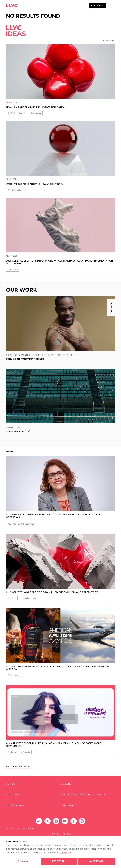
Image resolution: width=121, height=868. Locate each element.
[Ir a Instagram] (56, 821)
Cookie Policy (65, 853)
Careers (66, 784)
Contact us (97, 5)
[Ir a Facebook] (74, 821)
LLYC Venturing (16, 805)
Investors (12, 598)
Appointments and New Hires (21, 524)
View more (109, 41)
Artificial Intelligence (17, 113)
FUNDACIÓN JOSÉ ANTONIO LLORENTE (83, 795)
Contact (11, 784)
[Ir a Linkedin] (39, 821)
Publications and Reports (19, 752)
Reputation (36, 113)
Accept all (96, 861)
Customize (23, 861)
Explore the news (18, 767)
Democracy (13, 269)
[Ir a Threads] (82, 821)
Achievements (14, 675)
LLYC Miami (67, 805)
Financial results (29, 598)
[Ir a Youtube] (65, 821)
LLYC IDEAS (12, 795)
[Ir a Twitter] (48, 821)
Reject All (59, 861)
